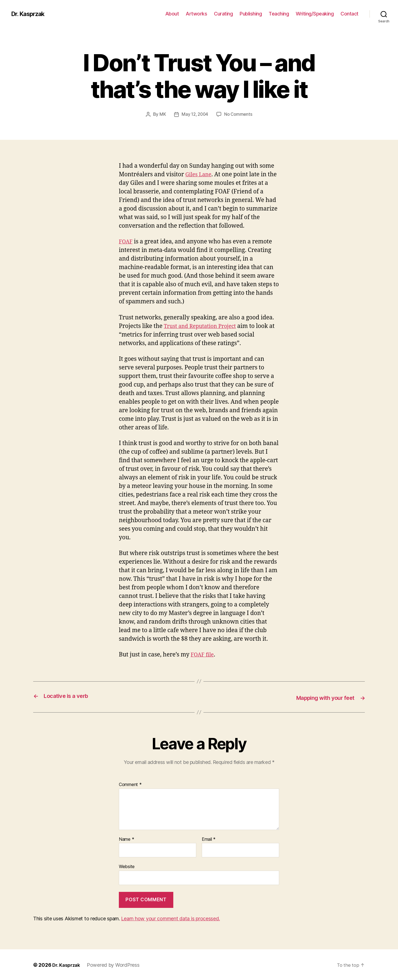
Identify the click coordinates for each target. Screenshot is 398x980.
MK (161, 114)
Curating (223, 14)
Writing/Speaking (315, 14)
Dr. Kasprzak (30, 14)
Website (127, 866)
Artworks (196, 14)
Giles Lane (200, 174)
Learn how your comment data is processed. (170, 918)
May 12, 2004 (194, 114)
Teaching (279, 14)
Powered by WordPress (115, 964)
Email (209, 839)
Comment (130, 784)
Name (126, 839)
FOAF (126, 241)
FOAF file (203, 654)
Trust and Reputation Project (203, 326)
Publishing (251, 14)
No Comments (239, 114)
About (172, 14)
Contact (349, 14)
